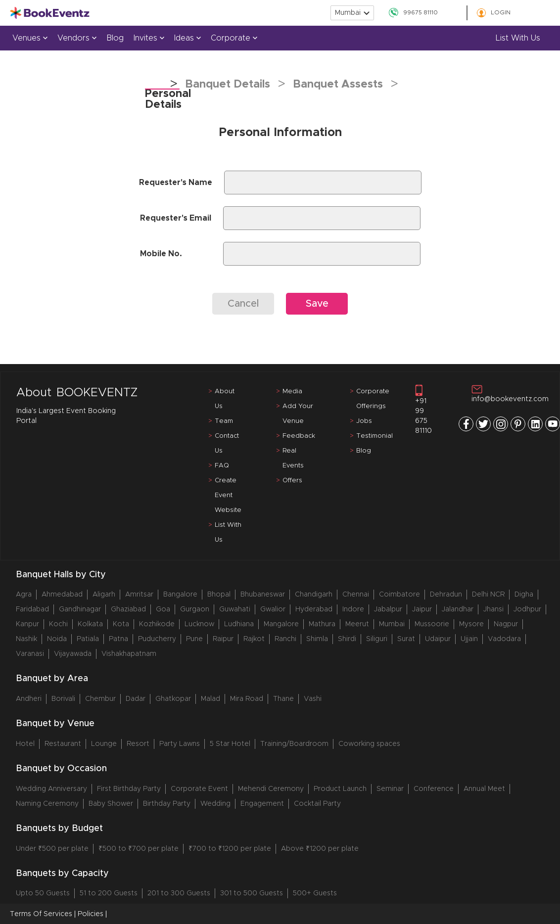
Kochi (58, 624)
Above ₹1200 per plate (320, 849)
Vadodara (504, 639)
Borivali (63, 699)
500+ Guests (315, 893)
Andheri (29, 699)
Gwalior (273, 609)
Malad (210, 699)
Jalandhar (458, 609)
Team (224, 421)
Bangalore (180, 595)
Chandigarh (314, 595)
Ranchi (285, 639)
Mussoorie (432, 624)
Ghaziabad (128, 609)
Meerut (357, 624)
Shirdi (347, 639)
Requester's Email (176, 218)
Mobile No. (161, 254)
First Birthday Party (129, 789)
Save (317, 304)
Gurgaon (195, 609)
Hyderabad (314, 609)
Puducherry (157, 639)
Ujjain (469, 639)
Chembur (100, 699)
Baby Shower (111, 804)
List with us (518, 38)
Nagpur (506, 624)
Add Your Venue (298, 414)
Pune (194, 639)
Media (292, 392)
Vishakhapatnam (129, 654)
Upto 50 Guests (43, 893)
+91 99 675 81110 (423, 409)
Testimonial (374, 436)
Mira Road (247, 699)
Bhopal (219, 595)
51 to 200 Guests (109, 893)
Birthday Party (167, 804)
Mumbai (392, 624)
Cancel (243, 304)
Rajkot (254, 639)
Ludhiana (239, 624)
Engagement (262, 804)
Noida (57, 639)
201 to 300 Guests (179, 893)
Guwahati (235, 609)
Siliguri (377, 639)
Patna (118, 639)
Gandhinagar (80, 609)
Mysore (471, 624)
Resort (138, 744)
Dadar (136, 699)
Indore (353, 609)
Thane (283, 699)
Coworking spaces (369, 744)
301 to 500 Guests (252, 893)
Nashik (26, 639)
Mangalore (281, 624)
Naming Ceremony (47, 804)
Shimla (317, 639)
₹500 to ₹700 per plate (139, 849)
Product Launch (340, 789)
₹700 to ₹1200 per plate (230, 849)
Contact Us (227, 443)
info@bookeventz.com (510, 394)
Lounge (104, 744)
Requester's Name (176, 183)
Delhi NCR (488, 595)
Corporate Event (199, 789)
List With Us (228, 532)
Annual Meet (484, 789)
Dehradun (446, 595)
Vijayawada (73, 654)
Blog (115, 38)
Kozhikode (157, 624)
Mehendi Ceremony (271, 789)
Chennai (356, 595)
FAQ (222, 466)
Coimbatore (399, 595)
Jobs (364, 421)
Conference (434, 789)
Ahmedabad (62, 595)
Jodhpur (527, 609)
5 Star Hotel (230, 744)
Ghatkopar (173, 699)
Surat (406, 639)
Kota (121, 624)
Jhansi (493, 609)
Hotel (25, 744)
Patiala (88, 639)
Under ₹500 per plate (52, 849)
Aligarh (104, 595)
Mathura (322, 624)
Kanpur (27, 624)
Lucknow (199, 624)
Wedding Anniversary (51, 789)
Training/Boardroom (294, 744)
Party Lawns (180, 744)
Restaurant (63, 744)
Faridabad (32, 609)
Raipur (223, 639)
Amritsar (139, 595)
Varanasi (30, 654)
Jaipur (422, 609)
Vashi (313, 699)
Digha (524, 595)
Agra (24, 595)
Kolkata (90, 624)
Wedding (215, 804)
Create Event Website (228, 495)
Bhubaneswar (263, 595)
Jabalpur (388, 609)
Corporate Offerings (373, 399)
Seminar (390, 789)
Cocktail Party (317, 804)
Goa (163, 609)
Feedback (299, 436)
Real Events (293, 458)
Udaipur (438, 639)
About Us (225, 399)
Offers (292, 481)
